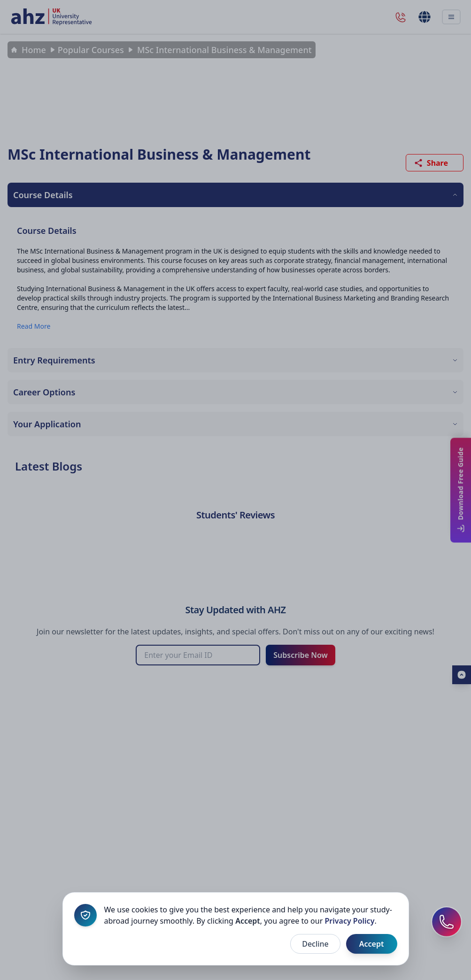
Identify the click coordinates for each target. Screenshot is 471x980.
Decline (315, 944)
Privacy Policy (349, 921)
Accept (372, 944)
